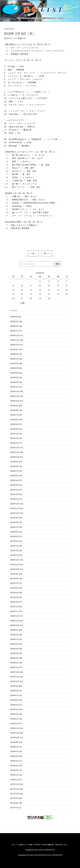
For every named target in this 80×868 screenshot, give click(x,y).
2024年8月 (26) (16, 410)
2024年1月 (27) (16, 443)
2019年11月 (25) (17, 677)
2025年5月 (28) (16, 368)
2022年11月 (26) (17, 508)
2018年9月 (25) (16, 742)
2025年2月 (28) (16, 382)
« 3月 (22, 303)
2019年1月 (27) (16, 723)
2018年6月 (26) (16, 756)
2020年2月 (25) (16, 663)
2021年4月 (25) (16, 597)
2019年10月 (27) (17, 681)
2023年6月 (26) (16, 476)
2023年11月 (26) (17, 452)
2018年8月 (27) (16, 747)
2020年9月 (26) (16, 630)
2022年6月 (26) (16, 532)
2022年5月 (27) (16, 536)
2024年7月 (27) (16, 415)
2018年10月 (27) (17, 737)
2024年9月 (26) (16, 406)
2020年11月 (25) (17, 621)
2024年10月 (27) (17, 401)
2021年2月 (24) (16, 607)
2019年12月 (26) (17, 672)
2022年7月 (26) (16, 527)
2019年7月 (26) (16, 695)
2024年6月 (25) (16, 420)
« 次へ (33, 253)
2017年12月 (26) (17, 784)
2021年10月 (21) (17, 569)
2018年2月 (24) (16, 775)
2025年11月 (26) (17, 340)
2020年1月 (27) (16, 667)
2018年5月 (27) (16, 761)
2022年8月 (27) (16, 522)
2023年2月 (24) (16, 494)
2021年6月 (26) (16, 588)
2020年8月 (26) (16, 635)
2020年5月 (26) (16, 649)
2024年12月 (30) (17, 391)
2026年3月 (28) (16, 321)
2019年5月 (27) (16, 705)
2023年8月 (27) (16, 466)
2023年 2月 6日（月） (20, 34)
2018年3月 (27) (16, 770)
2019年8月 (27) (16, 691)
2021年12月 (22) (17, 560)
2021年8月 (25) (16, 579)
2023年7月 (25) (16, 471)
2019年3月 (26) (16, 714)
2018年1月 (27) (16, 780)
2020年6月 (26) (16, 644)
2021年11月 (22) (17, 565)
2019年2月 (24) (16, 719)
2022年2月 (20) (16, 551)
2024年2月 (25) (16, 438)
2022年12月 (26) (17, 504)
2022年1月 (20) (16, 555)
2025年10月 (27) (17, 345)
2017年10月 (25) (17, 794)
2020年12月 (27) (17, 616)
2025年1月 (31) (16, 387)
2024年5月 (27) (16, 424)
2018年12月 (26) (17, 728)
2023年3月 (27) (16, 490)
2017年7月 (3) (16, 808)
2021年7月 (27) (16, 583)
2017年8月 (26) (16, 803)
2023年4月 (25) (16, 485)
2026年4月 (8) (16, 317)
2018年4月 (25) (16, 766)
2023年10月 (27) (17, 457)
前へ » (47, 253)
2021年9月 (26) (16, 574)
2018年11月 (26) (17, 733)
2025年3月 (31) (16, 377)
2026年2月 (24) (16, 326)
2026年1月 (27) (16, 331)
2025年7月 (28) (16, 359)
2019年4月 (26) (16, 709)
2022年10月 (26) (17, 513)
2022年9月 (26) (16, 518)
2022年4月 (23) (16, 541)
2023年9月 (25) (16, 462)
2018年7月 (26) (16, 751)
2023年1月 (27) (16, 499)
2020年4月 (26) (16, 653)
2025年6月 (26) (16, 363)
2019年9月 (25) (16, 686)
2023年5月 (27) (16, 480)
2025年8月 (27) (16, 354)
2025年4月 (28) (16, 373)
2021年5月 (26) (16, 593)
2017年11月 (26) (17, 789)
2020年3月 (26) (16, 658)
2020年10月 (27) (17, 625)
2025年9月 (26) (16, 349)
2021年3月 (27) (16, 602)
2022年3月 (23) (16, 546)
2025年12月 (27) (17, 335)
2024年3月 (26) (16, 434)
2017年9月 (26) (16, 798)
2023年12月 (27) (17, 448)
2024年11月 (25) (17, 396)
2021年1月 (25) (16, 611)
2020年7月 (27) (16, 639)
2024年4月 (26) (16, 429)
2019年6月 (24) (16, 700)
